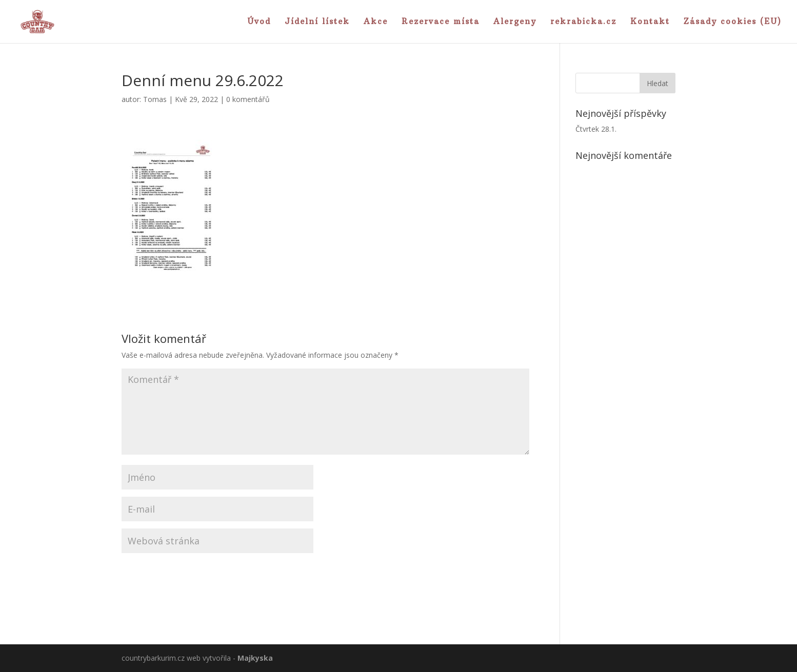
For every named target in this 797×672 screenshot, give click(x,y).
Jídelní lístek (317, 22)
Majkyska (255, 658)
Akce (376, 22)
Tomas (155, 99)
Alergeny (515, 22)
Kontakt (650, 22)
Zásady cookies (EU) (733, 22)
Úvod (259, 22)
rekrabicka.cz (583, 22)
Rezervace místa (441, 22)
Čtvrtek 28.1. (596, 129)
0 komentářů (248, 99)
